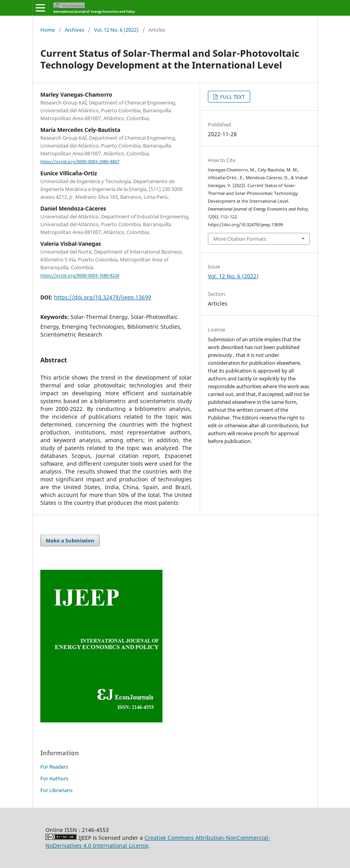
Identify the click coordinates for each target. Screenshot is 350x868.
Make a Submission (70, 540)
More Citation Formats (240, 239)
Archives (74, 30)
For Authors (54, 778)
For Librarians (56, 790)
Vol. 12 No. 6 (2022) (116, 30)
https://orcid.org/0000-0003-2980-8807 (80, 162)
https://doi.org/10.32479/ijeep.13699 (103, 297)
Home (48, 30)
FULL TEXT (232, 97)
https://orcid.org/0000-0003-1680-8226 (80, 276)
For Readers (54, 767)
